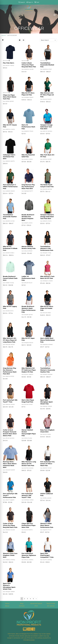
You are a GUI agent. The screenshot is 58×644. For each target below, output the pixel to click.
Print (36, 606)
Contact (22, 606)
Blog (22, 603)
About (7, 606)
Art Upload (51, 606)
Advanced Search (36, 603)
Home (7, 603)
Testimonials (51, 603)
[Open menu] (55, 15)
